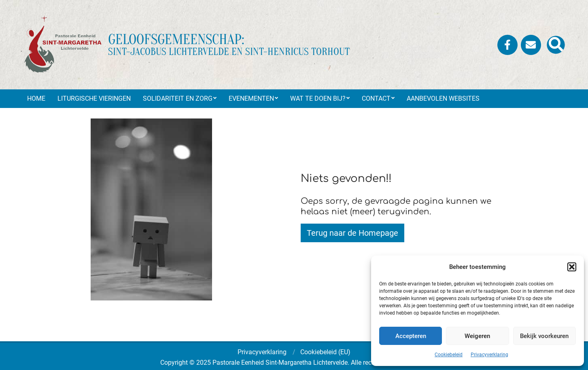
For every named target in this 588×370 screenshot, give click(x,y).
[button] (572, 267)
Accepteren (411, 336)
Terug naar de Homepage (352, 233)
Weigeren (477, 336)
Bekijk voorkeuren (544, 336)
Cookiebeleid (449, 355)
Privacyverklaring (489, 355)
